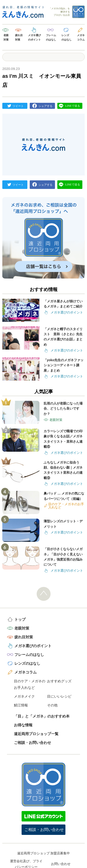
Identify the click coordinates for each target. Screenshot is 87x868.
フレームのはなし (51, 37)
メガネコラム (81, 37)
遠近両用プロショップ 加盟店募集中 (44, 853)
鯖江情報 (21, 705)
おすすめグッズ (59, 681)
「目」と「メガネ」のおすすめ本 (42, 716)
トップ (20, 619)
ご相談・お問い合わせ (32, 743)
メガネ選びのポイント (34, 37)
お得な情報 (23, 725)
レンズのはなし (67, 37)
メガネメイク (24, 696)
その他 (52, 705)
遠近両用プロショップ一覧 (36, 734)
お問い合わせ (61, 864)
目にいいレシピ (59, 696)
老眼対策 (6, 37)
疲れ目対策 (19, 37)
